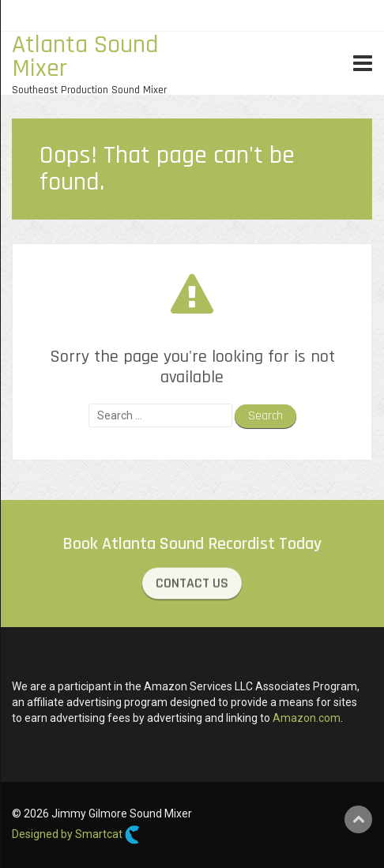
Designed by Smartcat (76, 835)
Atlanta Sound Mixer (85, 56)
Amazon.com (307, 718)
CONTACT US (192, 584)
